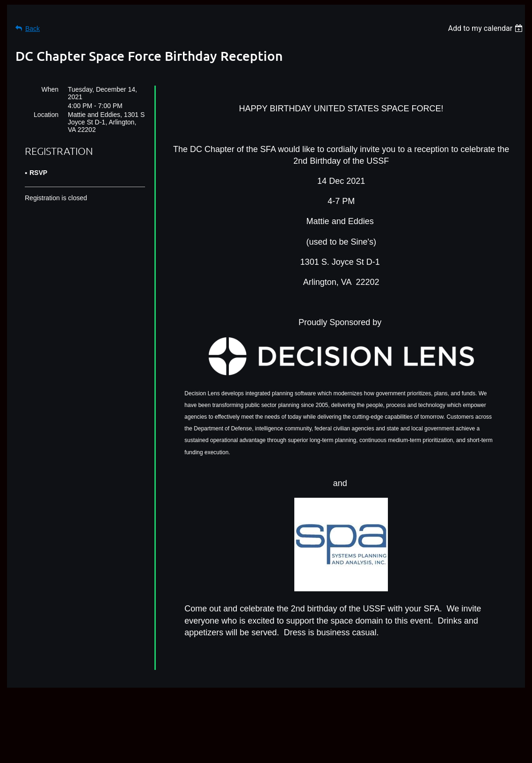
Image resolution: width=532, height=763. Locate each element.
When (50, 89)
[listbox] (486, 28)
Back (33, 29)
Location (46, 115)
